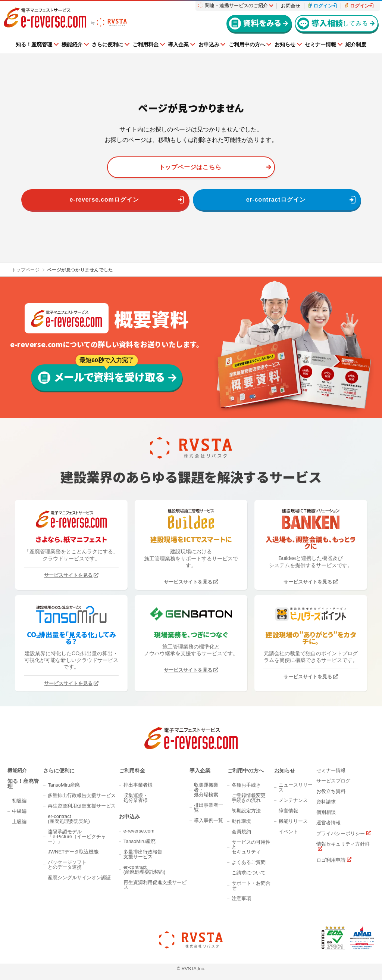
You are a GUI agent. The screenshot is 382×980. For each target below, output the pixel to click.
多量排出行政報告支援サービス (82, 795)
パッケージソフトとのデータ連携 (67, 865)
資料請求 (326, 802)
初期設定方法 (246, 811)
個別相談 (326, 812)
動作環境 (241, 821)
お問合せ (291, 6)
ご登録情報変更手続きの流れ (249, 798)
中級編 (19, 811)
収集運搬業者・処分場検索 (206, 790)
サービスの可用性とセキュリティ (251, 847)
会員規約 (241, 832)
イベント (288, 832)
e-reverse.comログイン (104, 200)
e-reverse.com (139, 831)
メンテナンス (293, 800)
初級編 (19, 801)
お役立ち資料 (331, 791)
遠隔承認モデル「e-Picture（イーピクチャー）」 (77, 836)
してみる (333, 23)
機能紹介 (72, 44)
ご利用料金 (145, 44)
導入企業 (178, 44)
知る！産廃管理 (34, 44)
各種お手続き (246, 785)
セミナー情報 (320, 44)
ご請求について (249, 873)
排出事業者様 (138, 785)
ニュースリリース (296, 787)
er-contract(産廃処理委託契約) (69, 819)
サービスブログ (333, 781)
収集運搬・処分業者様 (136, 798)
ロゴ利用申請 (331, 860)
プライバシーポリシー (341, 833)
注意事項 (241, 898)
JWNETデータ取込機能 (73, 852)
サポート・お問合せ (251, 886)
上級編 (19, 822)
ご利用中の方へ (247, 44)
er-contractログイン (276, 200)
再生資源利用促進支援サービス (82, 806)
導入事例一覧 (209, 820)
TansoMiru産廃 (64, 785)
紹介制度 (356, 44)
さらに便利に (107, 44)
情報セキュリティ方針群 (343, 844)
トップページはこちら (190, 167)
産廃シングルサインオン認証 (79, 878)
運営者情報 (328, 823)
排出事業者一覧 (209, 808)
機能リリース (293, 821)
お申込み (209, 44)
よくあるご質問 (249, 862)
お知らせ (285, 44)
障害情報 (288, 811)
